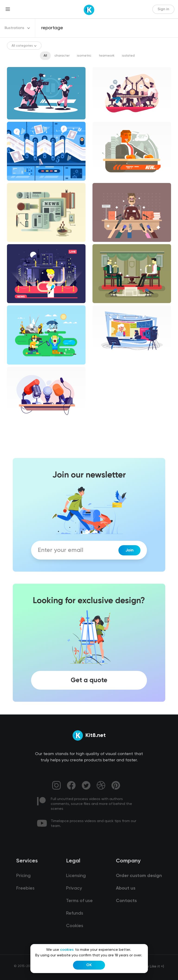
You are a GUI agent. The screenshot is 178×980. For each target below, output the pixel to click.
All (45, 56)
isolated (128, 56)
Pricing (23, 876)
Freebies (25, 888)
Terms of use (79, 901)
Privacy (74, 888)
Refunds (75, 913)
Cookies (75, 926)
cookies (67, 950)
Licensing (76, 876)
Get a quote (89, 680)
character (62, 56)
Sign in (163, 9)
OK (89, 965)
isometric (84, 56)
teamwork (107, 56)
